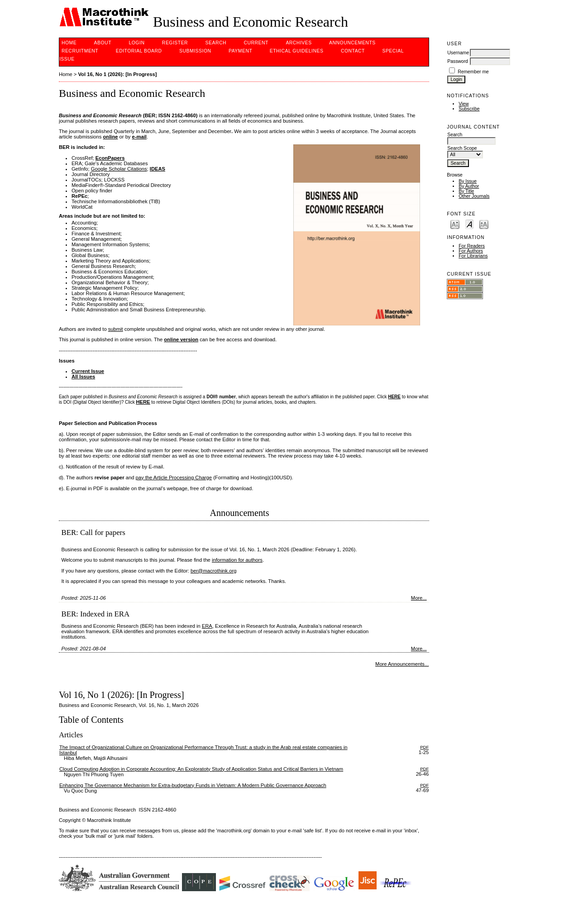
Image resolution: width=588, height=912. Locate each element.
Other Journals (474, 196)
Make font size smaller (455, 224)
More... (419, 598)
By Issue (468, 181)
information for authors (237, 560)
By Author (469, 186)
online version (181, 339)
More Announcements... (402, 664)
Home (69, 43)
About (103, 43)
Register (175, 43)
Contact (353, 51)
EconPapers (110, 158)
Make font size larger (484, 224)
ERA (207, 626)
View (464, 104)
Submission (195, 51)
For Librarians (473, 256)
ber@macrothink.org (214, 571)
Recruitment (80, 51)
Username (458, 53)
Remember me (473, 72)
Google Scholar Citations (119, 169)
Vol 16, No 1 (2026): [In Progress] (117, 74)
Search (216, 43)
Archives (299, 43)
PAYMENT (240, 51)
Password (458, 61)
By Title (466, 191)
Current (256, 43)
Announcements (352, 43)
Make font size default (469, 224)
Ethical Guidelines (297, 51)
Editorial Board (139, 51)
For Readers (472, 246)
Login (136, 43)
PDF (424, 747)
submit (116, 329)
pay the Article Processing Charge (174, 477)
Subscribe (469, 109)
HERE (143, 402)
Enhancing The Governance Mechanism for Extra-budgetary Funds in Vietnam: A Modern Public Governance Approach (193, 785)
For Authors (471, 251)
